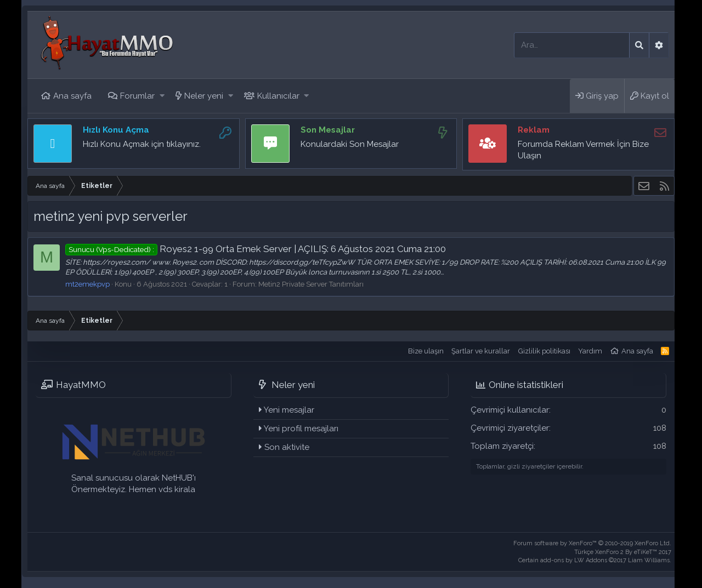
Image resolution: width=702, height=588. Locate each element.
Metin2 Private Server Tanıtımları (311, 284)
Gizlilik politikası (544, 351)
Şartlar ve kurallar (481, 351)
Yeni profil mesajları (301, 429)
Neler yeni (204, 96)
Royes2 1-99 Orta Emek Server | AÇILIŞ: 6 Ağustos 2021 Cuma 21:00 (256, 249)
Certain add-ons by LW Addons (595, 560)
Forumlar (137, 96)
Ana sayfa (72, 96)
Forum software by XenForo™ (592, 543)
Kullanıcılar (278, 96)
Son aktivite (287, 447)
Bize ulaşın (426, 351)
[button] (162, 96)
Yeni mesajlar (289, 410)
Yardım (590, 351)
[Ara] (572, 45)
